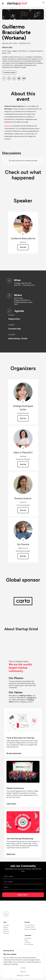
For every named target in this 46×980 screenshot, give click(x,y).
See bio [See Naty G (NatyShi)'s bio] (23, 464)
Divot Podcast (29, 944)
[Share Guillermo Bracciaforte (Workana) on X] (9, 78)
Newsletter (28, 938)
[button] (44, 3)
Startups (6, 929)
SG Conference (30, 925)
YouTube (27, 942)
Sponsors (6, 931)
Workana (8, 126)
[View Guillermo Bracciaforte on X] (23, 234)
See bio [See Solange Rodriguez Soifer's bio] (23, 418)
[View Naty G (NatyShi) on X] (23, 448)
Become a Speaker (30, 929)
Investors (6, 925)
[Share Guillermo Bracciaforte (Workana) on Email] (19, 78)
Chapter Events (29, 927)
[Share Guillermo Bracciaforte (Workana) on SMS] (24, 78)
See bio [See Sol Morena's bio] (23, 556)
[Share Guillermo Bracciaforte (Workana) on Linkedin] (14, 78)
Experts (5, 927)
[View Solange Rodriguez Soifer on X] (23, 402)
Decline (23, 971)
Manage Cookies (23, 975)
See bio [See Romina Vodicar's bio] (23, 510)
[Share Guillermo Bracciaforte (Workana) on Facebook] (4, 78)
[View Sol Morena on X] (23, 540)
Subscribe (22, 895)
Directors (6, 933)
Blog (26, 940)
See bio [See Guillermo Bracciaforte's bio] (23, 247)
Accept (23, 968)
